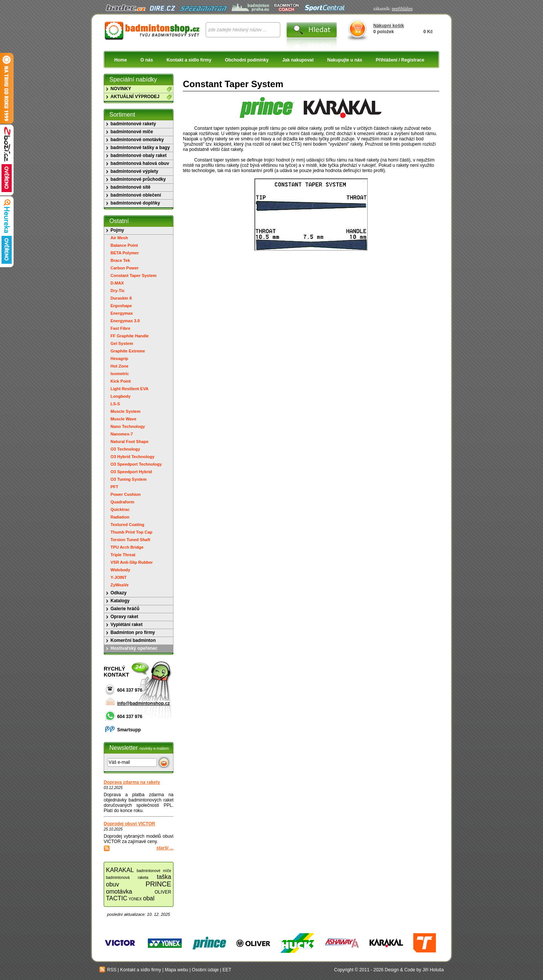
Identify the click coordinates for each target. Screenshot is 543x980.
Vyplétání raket (127, 625)
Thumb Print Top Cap (131, 532)
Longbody (120, 396)
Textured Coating (127, 525)
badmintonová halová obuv (140, 163)
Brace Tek (120, 260)
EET (227, 970)
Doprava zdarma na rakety (132, 782)
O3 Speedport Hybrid (131, 472)
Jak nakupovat (298, 60)
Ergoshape (121, 306)
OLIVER (163, 892)
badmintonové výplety (134, 171)
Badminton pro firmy (133, 632)
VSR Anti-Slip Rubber (132, 562)
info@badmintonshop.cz (144, 703)
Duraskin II (121, 298)
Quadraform (122, 502)
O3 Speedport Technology (136, 464)
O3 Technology (125, 449)
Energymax (122, 313)
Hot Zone (120, 366)
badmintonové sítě (130, 187)
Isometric (120, 374)
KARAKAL (120, 870)
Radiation (120, 517)
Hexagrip (119, 358)
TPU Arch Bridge (127, 547)
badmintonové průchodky (138, 179)
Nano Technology (128, 426)
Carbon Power (125, 268)
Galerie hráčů (125, 609)
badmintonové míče (132, 132)
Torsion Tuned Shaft (130, 540)
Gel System (122, 343)
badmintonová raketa (127, 878)
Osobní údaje (205, 970)
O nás (146, 60)
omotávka (119, 892)
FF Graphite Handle (130, 336)
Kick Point (121, 381)
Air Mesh (119, 238)
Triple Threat (123, 555)
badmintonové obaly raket (139, 155)
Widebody (120, 570)
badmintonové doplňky (135, 203)
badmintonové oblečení (136, 195)
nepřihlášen (402, 9)
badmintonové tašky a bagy (140, 148)
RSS (108, 970)
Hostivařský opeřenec (134, 648)
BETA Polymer (125, 253)
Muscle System (125, 411)
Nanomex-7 (122, 434)
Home (120, 60)
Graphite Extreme (128, 351)
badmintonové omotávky (137, 140)
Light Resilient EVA (130, 389)
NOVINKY (121, 89)
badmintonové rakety (133, 124)
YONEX (135, 899)
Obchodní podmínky (247, 60)
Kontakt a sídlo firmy (189, 60)
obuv (113, 884)
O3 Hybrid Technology (133, 457)
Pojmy (117, 230)
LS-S (115, 404)
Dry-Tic (118, 291)
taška (164, 877)
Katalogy (120, 601)
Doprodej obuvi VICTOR (129, 824)
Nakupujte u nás (345, 60)
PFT (114, 487)
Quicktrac (120, 509)
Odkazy (119, 593)
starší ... (165, 848)
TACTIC (117, 898)
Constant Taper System (133, 275)
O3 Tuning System (129, 479)
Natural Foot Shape (130, 442)
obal (149, 898)
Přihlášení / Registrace (400, 60)
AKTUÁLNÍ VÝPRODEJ (135, 97)
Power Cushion (126, 494)
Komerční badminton (133, 640)
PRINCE (158, 884)
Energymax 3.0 (125, 321)
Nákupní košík (389, 26)
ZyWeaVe (120, 585)
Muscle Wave (123, 419)
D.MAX (117, 283)
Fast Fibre (120, 328)
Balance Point (124, 245)
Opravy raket (124, 617)
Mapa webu (176, 970)
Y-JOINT (119, 577)
